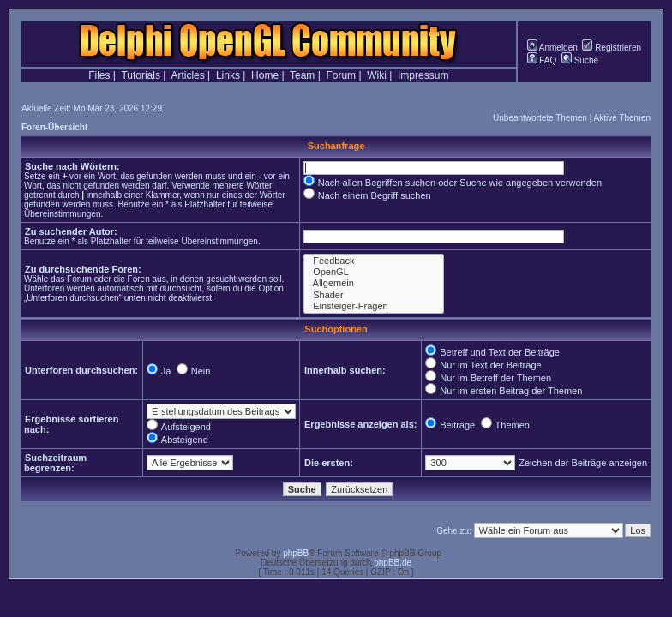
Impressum (423, 75)
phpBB (296, 553)
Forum (341, 75)
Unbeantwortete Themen (540, 118)
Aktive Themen (623, 118)
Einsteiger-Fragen (374, 306)
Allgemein (374, 283)
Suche (580, 60)
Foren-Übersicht (54, 127)
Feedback (374, 261)
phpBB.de (393, 563)
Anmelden (552, 48)
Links (228, 75)
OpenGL (374, 272)
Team (302, 75)
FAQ (542, 60)
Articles (187, 75)
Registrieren (612, 48)
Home (265, 75)
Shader (374, 295)
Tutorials (141, 75)
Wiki (377, 75)
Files (99, 75)
